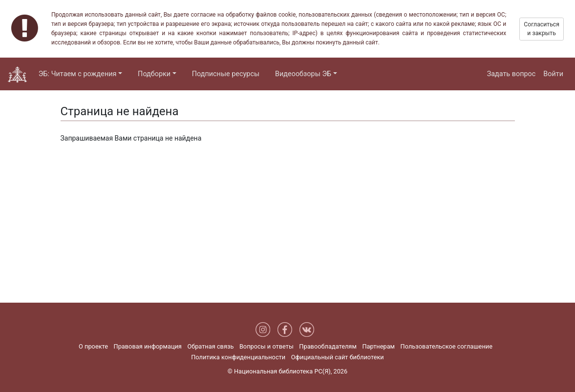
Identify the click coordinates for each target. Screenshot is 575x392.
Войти (553, 74)
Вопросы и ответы (266, 346)
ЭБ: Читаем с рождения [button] (78, 74)
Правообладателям (328, 346)
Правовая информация (148, 346)
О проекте (93, 346)
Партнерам (378, 346)
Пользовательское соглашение (447, 346)
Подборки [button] (154, 74)
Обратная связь (210, 346)
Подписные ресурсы (226, 74)
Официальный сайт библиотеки (338, 357)
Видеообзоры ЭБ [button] (303, 74)
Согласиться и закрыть (542, 29)
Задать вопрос (511, 74)
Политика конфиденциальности (238, 357)
